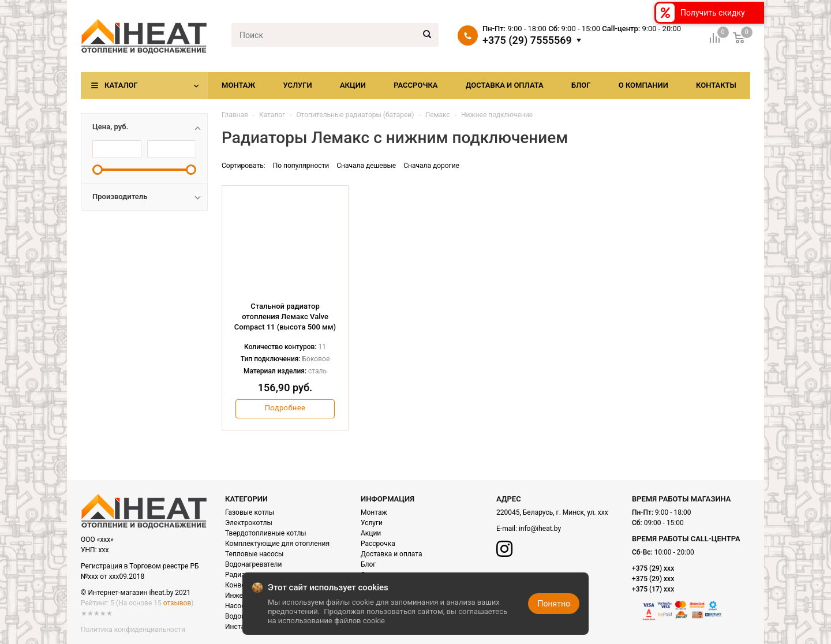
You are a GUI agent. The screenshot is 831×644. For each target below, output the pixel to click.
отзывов (177, 603)
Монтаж (238, 85)
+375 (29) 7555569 (527, 40)
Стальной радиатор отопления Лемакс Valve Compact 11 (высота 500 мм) (285, 317)
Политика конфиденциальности (133, 630)
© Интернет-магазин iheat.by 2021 (136, 593)
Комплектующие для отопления (277, 544)
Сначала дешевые (366, 166)
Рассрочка (415, 85)
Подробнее (285, 408)
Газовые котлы (250, 512)
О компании (643, 85)
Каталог (121, 85)
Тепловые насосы (254, 554)
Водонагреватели (253, 564)
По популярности (301, 166)
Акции (353, 85)
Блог (581, 85)
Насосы (238, 606)
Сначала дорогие (431, 166)
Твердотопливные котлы (266, 533)
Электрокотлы (249, 523)
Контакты (716, 85)
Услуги (297, 85)
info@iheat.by (540, 529)
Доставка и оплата (505, 85)
